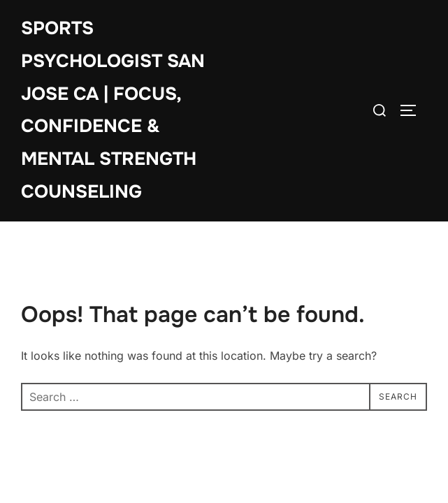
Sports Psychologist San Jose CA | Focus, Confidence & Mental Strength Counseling (113, 110)
